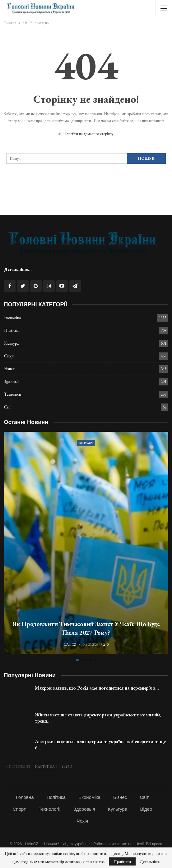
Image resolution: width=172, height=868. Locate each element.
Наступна (46, 767)
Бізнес (9, 369)
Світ (7, 407)
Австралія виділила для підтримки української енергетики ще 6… (100, 745)
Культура (11, 343)
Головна (25, 797)
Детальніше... (18, 269)
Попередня (18, 767)
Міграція (86, 443)
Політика (12, 330)
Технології (12, 394)
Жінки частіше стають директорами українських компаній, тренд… (98, 718)
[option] (86, 544)
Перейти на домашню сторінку (86, 134)
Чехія (83, 821)
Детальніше (150, 861)
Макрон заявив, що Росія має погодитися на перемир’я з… (97, 688)
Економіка (12, 318)
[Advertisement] (86, 199)
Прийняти (122, 861)
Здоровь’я (12, 382)
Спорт (9, 356)
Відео (146, 809)
